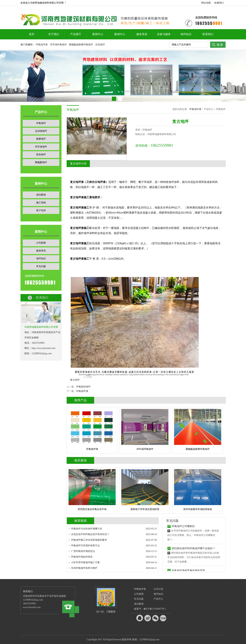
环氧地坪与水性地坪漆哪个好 (87, 529)
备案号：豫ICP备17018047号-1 (150, 609)
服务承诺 (142, 34)
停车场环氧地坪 (58, 45)
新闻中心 (98, 34)
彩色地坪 (41, 155)
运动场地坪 (41, 131)
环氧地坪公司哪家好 (183, 527)
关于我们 (54, 34)
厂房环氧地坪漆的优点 (83, 551)
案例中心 (120, 34)
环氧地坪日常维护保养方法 (85, 546)
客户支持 (41, 210)
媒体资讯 (41, 251)
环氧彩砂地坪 (83, 387)
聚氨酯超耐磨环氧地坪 (81, 45)
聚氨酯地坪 (41, 162)
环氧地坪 (41, 123)
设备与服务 (164, 34)
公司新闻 (41, 243)
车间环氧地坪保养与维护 (84, 568)
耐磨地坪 (41, 139)
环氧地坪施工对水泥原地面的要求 (89, 540)
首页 (32, 34)
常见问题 (41, 266)
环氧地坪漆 (42, 45)
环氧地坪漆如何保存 (82, 557)
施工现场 (41, 203)
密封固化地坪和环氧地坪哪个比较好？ (193, 550)
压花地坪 (100, 45)
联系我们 (208, 34)
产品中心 (158, 599)
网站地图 (206, 3)
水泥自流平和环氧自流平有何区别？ (90, 534)
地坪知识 (186, 34)
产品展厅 (76, 34)
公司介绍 (158, 589)
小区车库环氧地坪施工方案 (85, 562)
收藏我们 (219, 3)
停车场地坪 (41, 147)
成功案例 (41, 195)
